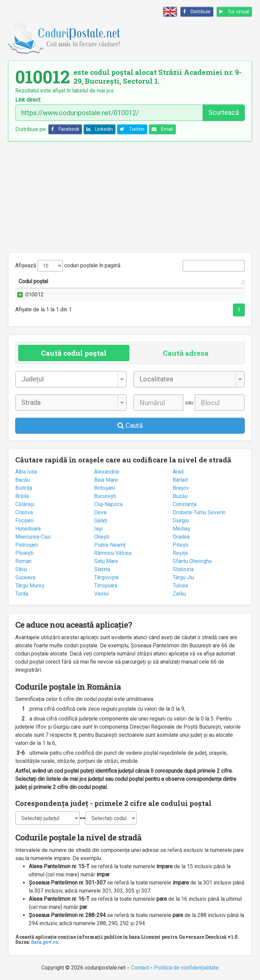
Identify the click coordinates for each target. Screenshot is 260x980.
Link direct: (28, 100)
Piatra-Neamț (110, 545)
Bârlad (180, 480)
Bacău (23, 480)
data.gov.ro (44, 942)
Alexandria (106, 472)
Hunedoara (28, 529)
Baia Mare (106, 480)
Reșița (180, 553)
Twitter (131, 129)
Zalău (179, 594)
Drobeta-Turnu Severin (199, 512)
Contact (140, 968)
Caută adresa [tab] (186, 353)
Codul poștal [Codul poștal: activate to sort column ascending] (33, 281)
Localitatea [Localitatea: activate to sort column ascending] (138, 281)
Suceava (25, 577)
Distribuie (196, 12)
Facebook (64, 129)
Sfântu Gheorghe (192, 561)
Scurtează (224, 112)
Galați (101, 520)
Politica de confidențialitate (186, 968)
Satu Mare (106, 561)
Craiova (24, 512)
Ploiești (24, 553)
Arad (178, 472)
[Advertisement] (130, 197)
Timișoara (106, 586)
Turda (22, 594)
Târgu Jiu (183, 577)
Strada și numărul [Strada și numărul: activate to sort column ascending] (77, 281)
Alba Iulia (26, 472)
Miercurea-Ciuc (33, 537)
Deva (100, 512)
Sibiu (21, 569)
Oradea (181, 537)
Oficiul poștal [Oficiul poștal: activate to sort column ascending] (224, 281)
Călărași (25, 504)
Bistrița (24, 488)
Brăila (22, 496)
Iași (98, 529)
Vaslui (101, 594)
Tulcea (180, 586)
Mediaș (181, 529)
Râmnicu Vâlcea (113, 553)
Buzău (180, 496)
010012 (28, 295)
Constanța (185, 504)
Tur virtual (233, 12)
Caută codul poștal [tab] (74, 353)
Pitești (180, 545)
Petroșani (27, 545)
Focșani (24, 520)
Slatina (102, 569)
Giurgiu (181, 520)
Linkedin (98, 129)
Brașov (181, 488)
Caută (130, 425)
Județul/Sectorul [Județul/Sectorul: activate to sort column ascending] (180, 281)
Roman (23, 561)
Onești (102, 537)
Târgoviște (106, 577)
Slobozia (183, 569)
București (105, 496)
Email (161, 129)
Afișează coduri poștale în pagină (68, 266)
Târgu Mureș (30, 586)
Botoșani (104, 488)
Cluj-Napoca (108, 504)
